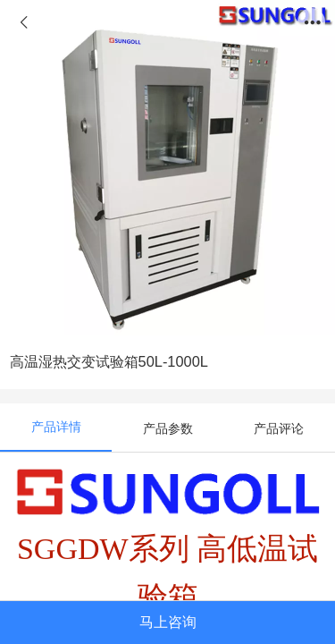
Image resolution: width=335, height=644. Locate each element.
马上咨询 (168, 622)
